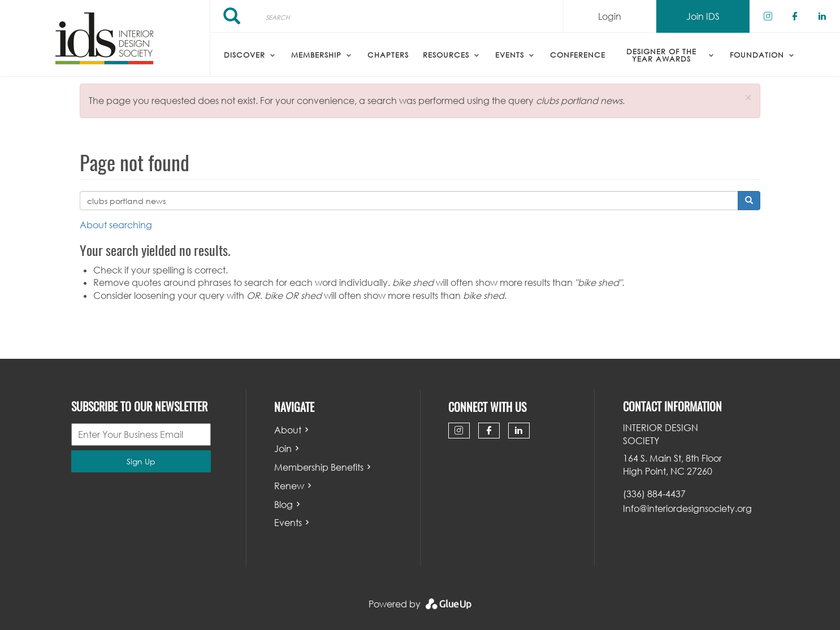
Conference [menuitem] (578, 55)
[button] (748, 97)
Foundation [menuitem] (757, 55)
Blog (283, 505)
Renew (289, 486)
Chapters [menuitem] (388, 55)
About (288, 430)
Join (283, 449)
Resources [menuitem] (446, 55)
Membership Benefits (319, 467)
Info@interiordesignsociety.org (687, 509)
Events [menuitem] (510, 55)
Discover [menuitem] (244, 55)
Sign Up (141, 461)
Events (288, 523)
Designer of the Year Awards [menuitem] (661, 55)
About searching (116, 225)
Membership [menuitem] (316, 55)
